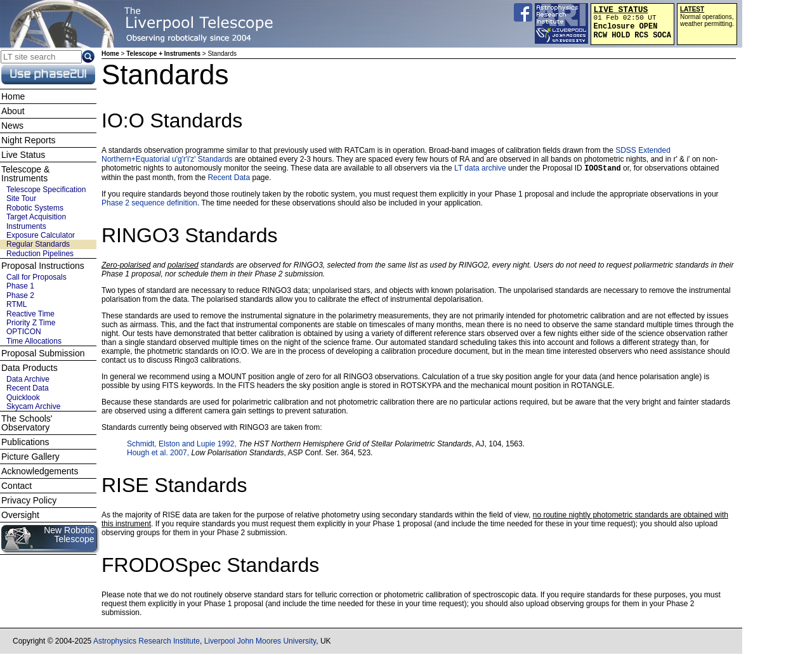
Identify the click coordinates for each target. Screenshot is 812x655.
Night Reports (29, 140)
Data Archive (28, 379)
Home (110, 54)
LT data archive (480, 169)
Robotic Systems (35, 208)
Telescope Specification (46, 190)
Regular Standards (38, 244)
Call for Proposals (36, 277)
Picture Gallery (30, 457)
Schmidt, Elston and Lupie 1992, (183, 445)
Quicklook (23, 398)
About (13, 111)
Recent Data (229, 179)
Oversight (20, 515)
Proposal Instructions (43, 266)
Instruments (26, 226)
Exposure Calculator (41, 235)
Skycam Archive (33, 406)
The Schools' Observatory (27, 423)
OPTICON (24, 332)
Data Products (29, 368)
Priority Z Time (31, 323)
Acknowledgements (40, 471)
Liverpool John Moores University (260, 642)
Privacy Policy (29, 500)
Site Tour (21, 198)
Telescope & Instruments (25, 174)
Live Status (23, 155)
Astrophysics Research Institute (147, 642)
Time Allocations (34, 341)
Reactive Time (30, 314)
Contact (16, 486)
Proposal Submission (43, 353)
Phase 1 (20, 286)
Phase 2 (20, 295)
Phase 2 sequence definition (149, 204)
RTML (16, 304)
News (12, 126)
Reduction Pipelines (40, 254)
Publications (25, 442)
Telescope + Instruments (163, 54)
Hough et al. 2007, (159, 454)
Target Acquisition (36, 217)
